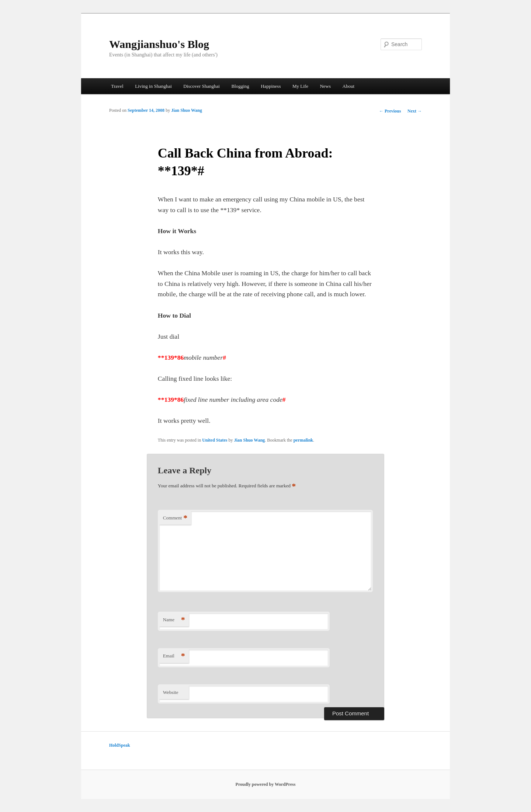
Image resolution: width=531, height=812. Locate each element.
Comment (175, 518)
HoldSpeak (120, 745)
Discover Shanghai (202, 86)
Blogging (240, 86)
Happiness (271, 86)
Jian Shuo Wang (187, 110)
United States (215, 440)
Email (174, 656)
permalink (303, 440)
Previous (390, 111)
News (325, 86)
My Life (300, 86)
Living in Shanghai (153, 86)
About (349, 86)
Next (415, 111)
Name (174, 620)
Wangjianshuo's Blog (159, 44)
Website (171, 692)
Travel (117, 86)
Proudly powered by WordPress (266, 784)
